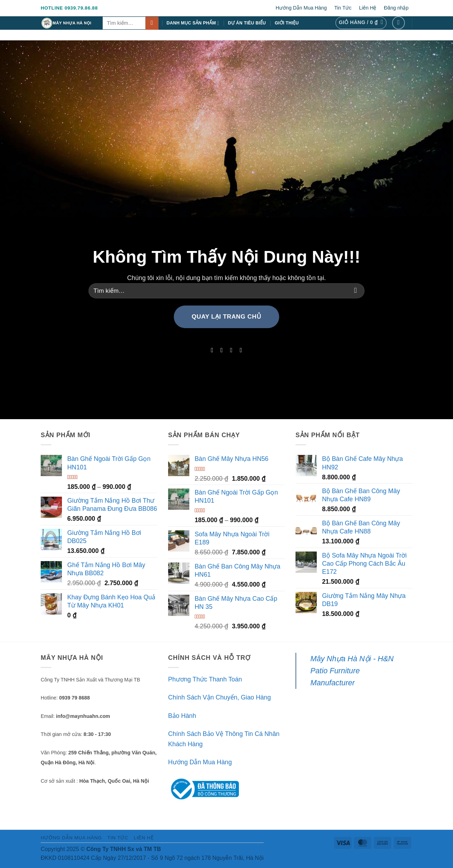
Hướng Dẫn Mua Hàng (301, 8)
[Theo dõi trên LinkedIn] (241, 350)
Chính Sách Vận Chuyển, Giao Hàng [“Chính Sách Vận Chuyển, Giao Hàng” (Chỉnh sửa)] (219, 697)
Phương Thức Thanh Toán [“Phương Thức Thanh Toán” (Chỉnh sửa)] (205, 679)
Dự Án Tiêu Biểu (247, 23)
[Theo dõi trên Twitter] (231, 350)
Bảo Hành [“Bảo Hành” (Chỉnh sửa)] (182, 716)
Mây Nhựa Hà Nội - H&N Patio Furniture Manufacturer (352, 671)
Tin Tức (343, 8)
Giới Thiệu (287, 23)
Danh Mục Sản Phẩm (193, 23)
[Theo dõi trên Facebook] (399, 23)
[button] (361, 23)
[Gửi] (152, 23)
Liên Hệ (368, 8)
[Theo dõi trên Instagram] (222, 350)
